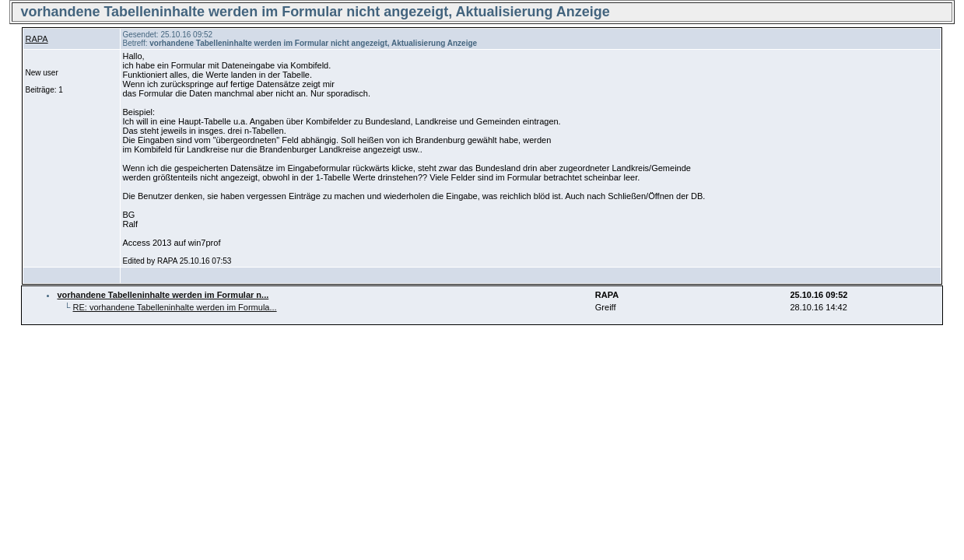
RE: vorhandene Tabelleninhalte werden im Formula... (175, 307)
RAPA (36, 39)
